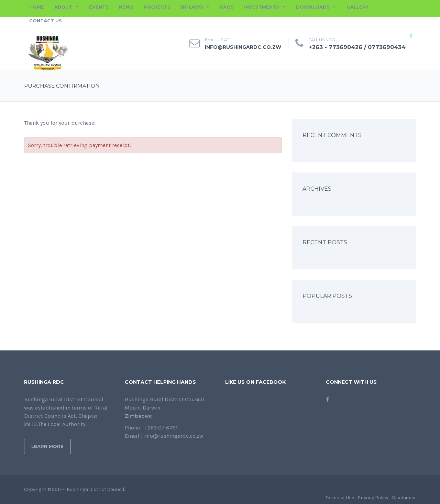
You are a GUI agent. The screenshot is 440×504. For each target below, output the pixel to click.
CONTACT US (46, 21)
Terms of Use (340, 498)
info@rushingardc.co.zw (243, 47)
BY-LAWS (192, 7)
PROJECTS (157, 7)
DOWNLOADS (313, 7)
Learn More (47, 446)
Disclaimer (404, 498)
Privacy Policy (373, 498)
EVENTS (99, 7)
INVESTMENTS (262, 7)
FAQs (227, 7)
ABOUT (63, 7)
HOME (37, 7)
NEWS (126, 7)
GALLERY (357, 7)
